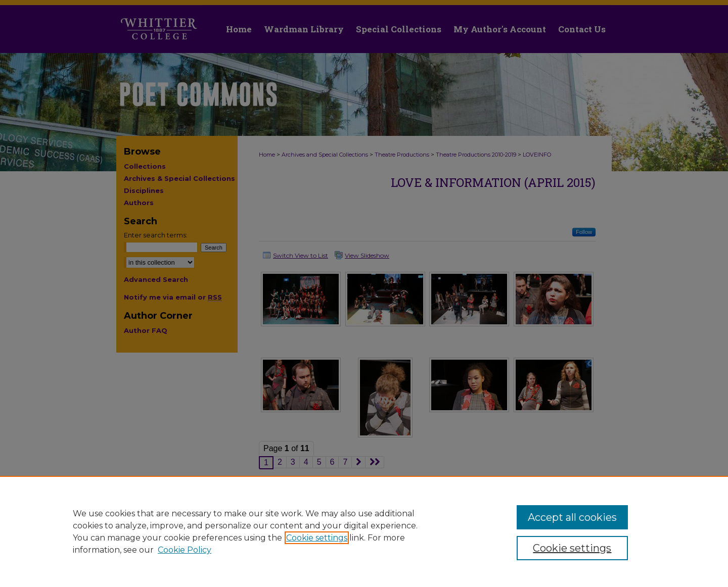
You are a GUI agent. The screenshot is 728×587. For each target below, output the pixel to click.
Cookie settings (317, 538)
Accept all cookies (572, 517)
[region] (364, 531)
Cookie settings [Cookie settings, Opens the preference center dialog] (572, 548)
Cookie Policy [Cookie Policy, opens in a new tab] (185, 550)
